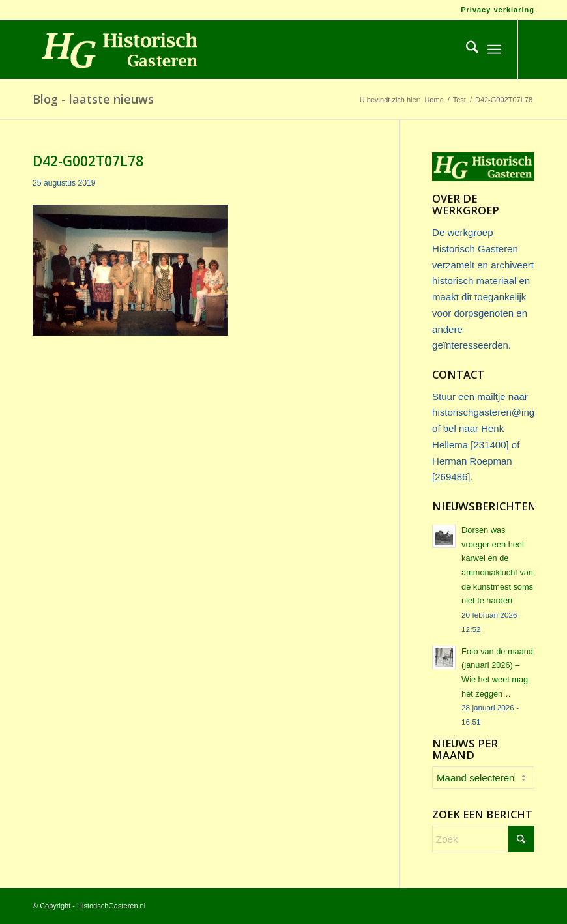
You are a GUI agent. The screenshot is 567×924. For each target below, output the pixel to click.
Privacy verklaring (498, 10)
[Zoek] (466, 50)
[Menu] (494, 50)
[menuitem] (494, 10)
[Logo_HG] (117, 50)
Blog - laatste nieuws (93, 99)
